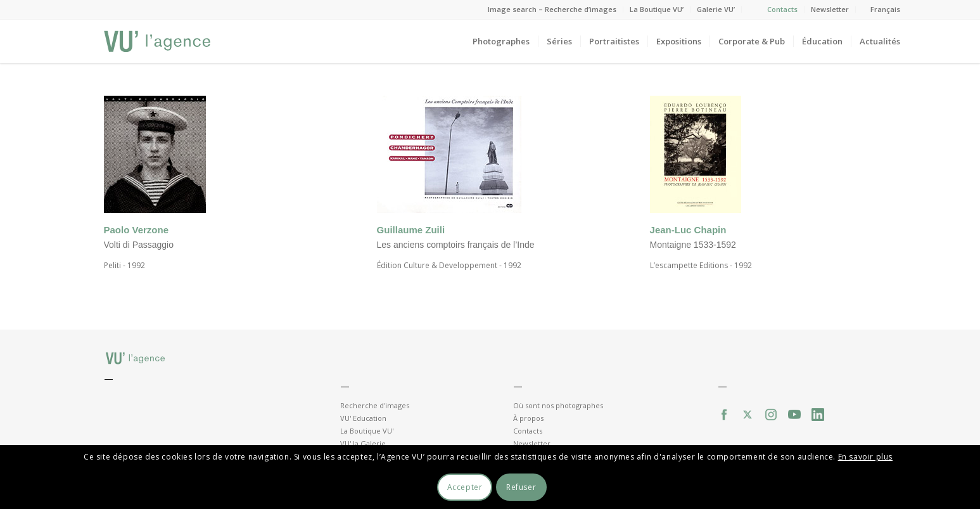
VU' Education (363, 418)
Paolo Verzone (137, 230)
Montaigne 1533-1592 (693, 245)
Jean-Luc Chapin (688, 230)
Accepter (465, 487)
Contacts (782, 9)
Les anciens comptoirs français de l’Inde (456, 245)
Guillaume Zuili (411, 230)
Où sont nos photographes (558, 405)
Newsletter (830, 9)
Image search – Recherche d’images (552, 9)
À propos (528, 418)
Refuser (521, 487)
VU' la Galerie (363, 443)
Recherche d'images (375, 405)
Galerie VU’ (716, 9)
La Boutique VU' (367, 431)
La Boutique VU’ (657, 9)
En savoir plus (865, 457)
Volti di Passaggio (139, 245)
